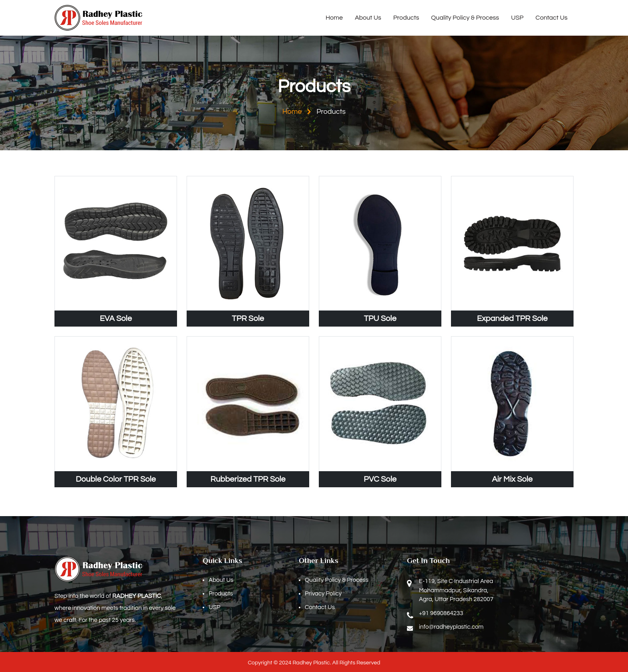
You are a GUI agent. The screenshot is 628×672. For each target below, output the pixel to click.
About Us (368, 18)
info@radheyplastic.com (451, 627)
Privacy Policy (323, 594)
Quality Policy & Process (465, 18)
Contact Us (552, 18)
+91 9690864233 (441, 613)
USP (517, 18)
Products (406, 18)
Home (334, 18)
